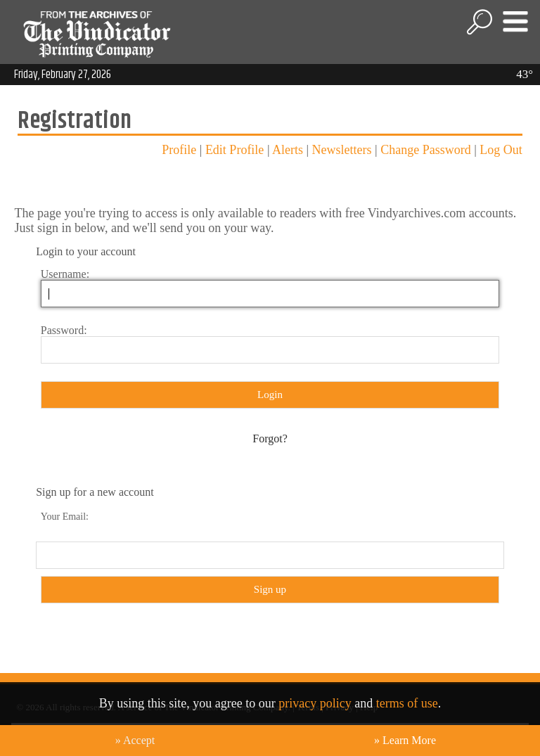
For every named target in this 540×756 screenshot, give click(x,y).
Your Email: (65, 517)
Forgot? (270, 438)
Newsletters (342, 150)
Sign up (270, 589)
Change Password (426, 150)
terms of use (407, 703)
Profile (179, 150)
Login (270, 395)
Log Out (501, 150)
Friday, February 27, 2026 (63, 75)
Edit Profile (235, 150)
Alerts (288, 150)
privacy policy (315, 703)
